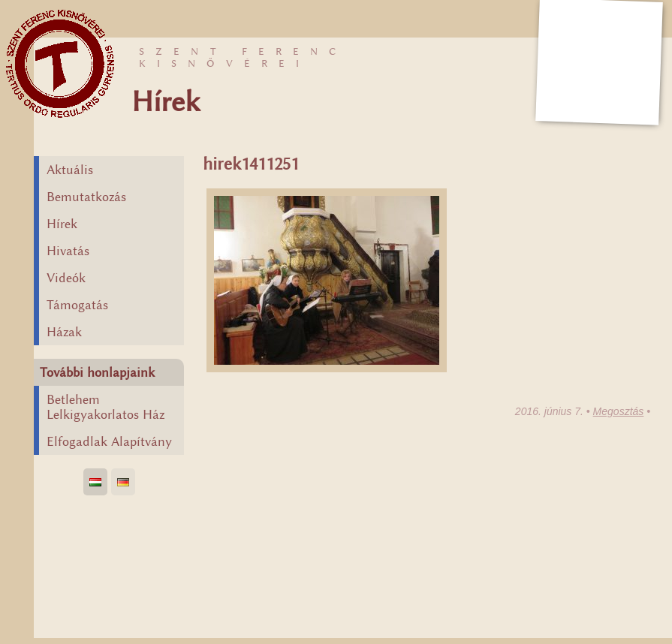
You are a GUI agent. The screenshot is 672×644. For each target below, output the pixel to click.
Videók (66, 278)
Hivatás (68, 251)
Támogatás (77, 305)
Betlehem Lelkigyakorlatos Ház (105, 407)
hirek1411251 (251, 164)
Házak (64, 332)
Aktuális (70, 170)
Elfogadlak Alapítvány (109, 441)
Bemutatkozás (86, 197)
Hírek (62, 224)
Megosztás (619, 411)
